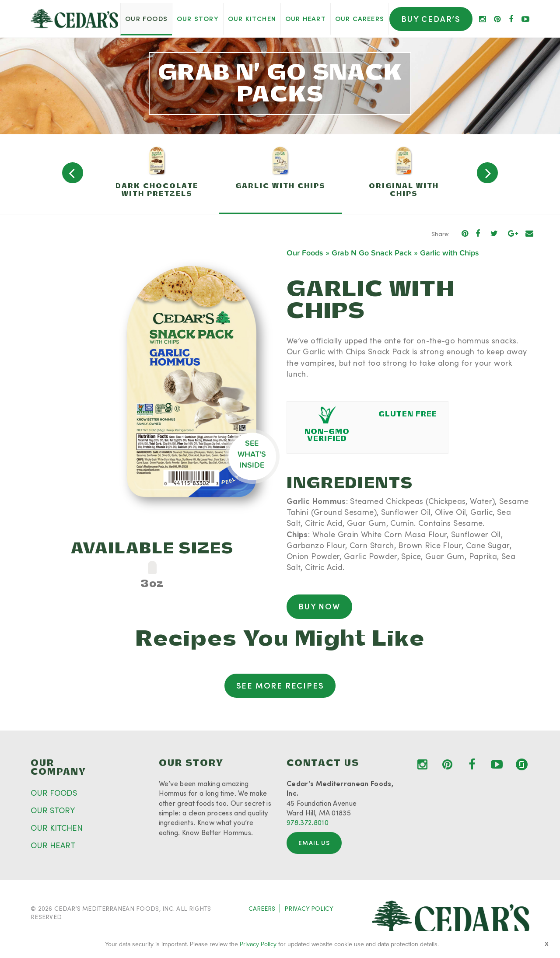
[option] (157, 174)
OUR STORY (53, 810)
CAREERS (262, 908)
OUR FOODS (54, 793)
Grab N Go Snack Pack (372, 253)
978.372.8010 (308, 822)
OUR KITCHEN (57, 828)
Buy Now (319, 606)
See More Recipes (280, 685)
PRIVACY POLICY (309, 908)
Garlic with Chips (450, 253)
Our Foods (305, 253)
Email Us (314, 843)
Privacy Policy (258, 944)
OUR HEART (53, 845)
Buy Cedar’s (431, 19)
